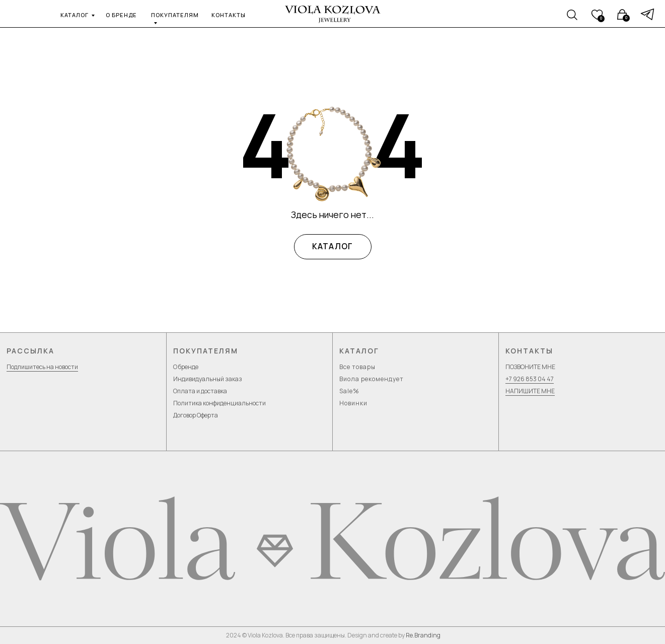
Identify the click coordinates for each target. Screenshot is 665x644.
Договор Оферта (196, 415)
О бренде (186, 367)
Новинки (353, 403)
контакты (229, 15)
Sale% (349, 391)
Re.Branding (423, 635)
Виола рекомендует (372, 379)
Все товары (357, 367)
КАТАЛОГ (333, 246)
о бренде (121, 15)
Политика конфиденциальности (219, 403)
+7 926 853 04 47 (530, 379)
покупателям (175, 15)
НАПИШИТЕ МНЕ (530, 391)
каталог (75, 15)
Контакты (529, 351)
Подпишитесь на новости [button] (42, 367)
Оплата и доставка (200, 391)
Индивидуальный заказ (208, 379)
